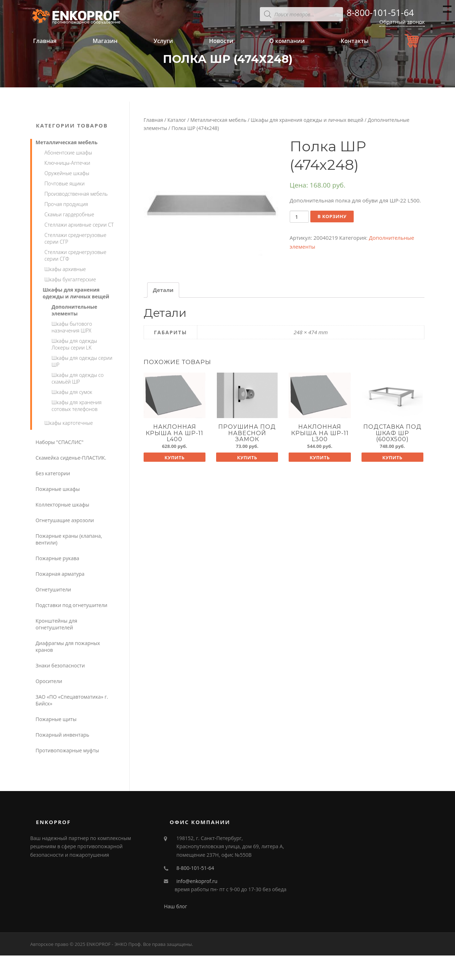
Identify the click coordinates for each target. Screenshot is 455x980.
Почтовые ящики (65, 183)
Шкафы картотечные (69, 423)
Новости (221, 41)
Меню (447, 12)
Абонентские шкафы (68, 153)
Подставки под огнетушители (71, 605)
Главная (45, 41)
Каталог (177, 120)
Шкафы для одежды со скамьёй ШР (77, 378)
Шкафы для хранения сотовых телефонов (77, 406)
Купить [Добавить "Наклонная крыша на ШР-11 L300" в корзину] (320, 457)
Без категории (53, 473)
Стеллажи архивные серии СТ (79, 225)
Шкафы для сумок (72, 392)
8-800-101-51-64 (380, 12)
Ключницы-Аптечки (67, 163)
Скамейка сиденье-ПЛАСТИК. (71, 458)
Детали (163, 290)
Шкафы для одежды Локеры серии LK (74, 344)
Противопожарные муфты (67, 750)
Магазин (105, 41)
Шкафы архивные (65, 269)
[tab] (163, 290)
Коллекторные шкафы (62, 505)
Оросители (49, 681)
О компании (287, 41)
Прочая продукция (66, 204)
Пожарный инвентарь (62, 735)
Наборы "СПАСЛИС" (60, 442)
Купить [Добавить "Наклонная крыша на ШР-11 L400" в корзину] (175, 457)
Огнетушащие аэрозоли (65, 520)
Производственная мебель (76, 194)
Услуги (163, 41)
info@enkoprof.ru (197, 881)
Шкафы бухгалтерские (70, 279)
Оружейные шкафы (67, 173)
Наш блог (175, 906)
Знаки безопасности (60, 665)
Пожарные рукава (57, 558)
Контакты (354, 41)
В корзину (332, 216)
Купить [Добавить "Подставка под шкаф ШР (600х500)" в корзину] (392, 457)
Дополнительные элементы (74, 310)
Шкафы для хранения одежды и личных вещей (307, 120)
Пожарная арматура (60, 574)
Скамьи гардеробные (69, 214)
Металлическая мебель (218, 120)
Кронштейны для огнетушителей (56, 624)
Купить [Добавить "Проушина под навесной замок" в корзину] (247, 457)
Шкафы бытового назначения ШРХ (72, 327)
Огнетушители (53, 589)
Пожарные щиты (56, 719)
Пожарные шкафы (58, 489)
